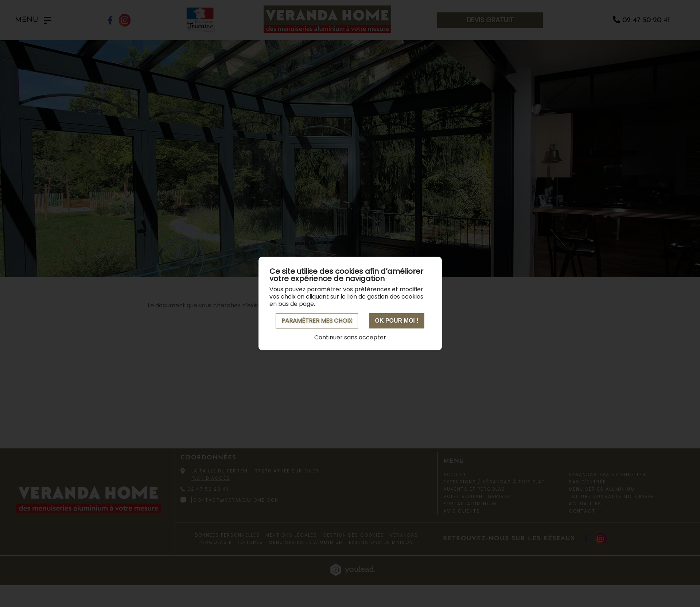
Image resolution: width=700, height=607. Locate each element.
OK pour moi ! (396, 321)
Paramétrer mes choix (317, 321)
